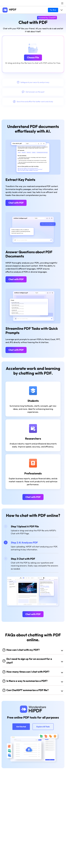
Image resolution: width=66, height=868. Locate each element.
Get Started (21, 727)
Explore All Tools (43, 727)
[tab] (35, 531)
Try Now (53, 10)
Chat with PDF (16, 203)
